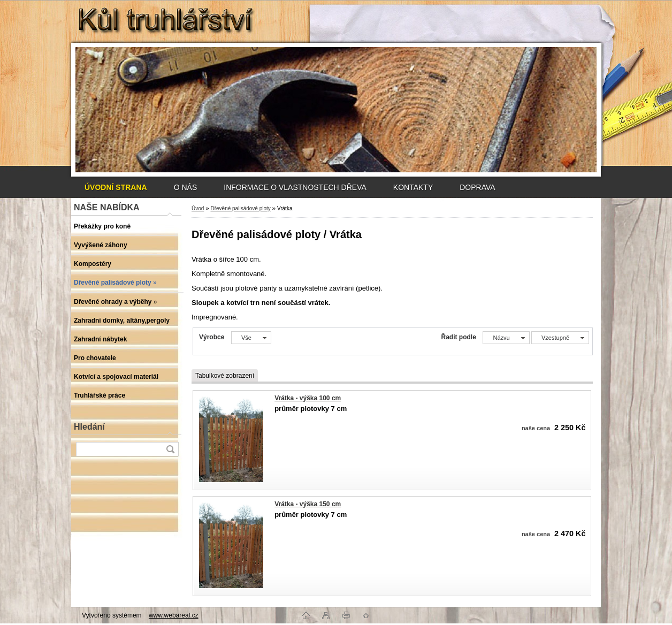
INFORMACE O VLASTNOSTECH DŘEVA (295, 187)
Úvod (198, 208)
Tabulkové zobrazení (225, 376)
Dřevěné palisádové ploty (240, 208)
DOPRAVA (477, 187)
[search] (170, 449)
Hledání (89, 427)
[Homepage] (116, 187)
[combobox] (506, 338)
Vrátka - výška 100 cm (308, 398)
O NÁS (186, 187)
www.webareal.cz (174, 615)
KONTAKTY (413, 187)
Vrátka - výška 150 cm (308, 504)
